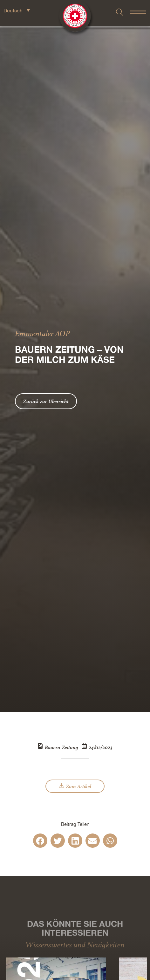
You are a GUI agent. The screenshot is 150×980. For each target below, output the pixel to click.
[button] (40, 841)
